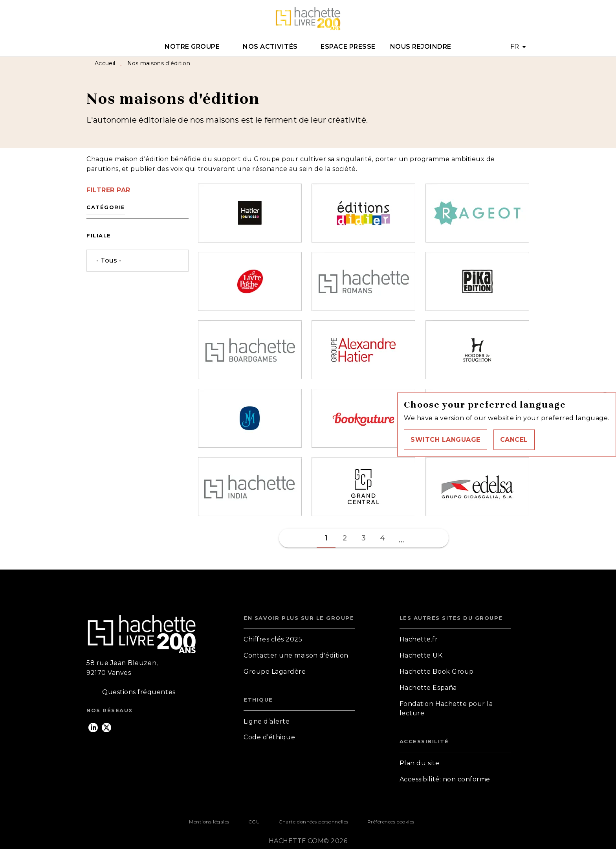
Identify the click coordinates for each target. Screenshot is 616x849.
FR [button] (515, 47)
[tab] (197, 47)
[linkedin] (93, 728)
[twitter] (106, 728)
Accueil (105, 63)
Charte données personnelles (313, 822)
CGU (254, 822)
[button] (445, 439)
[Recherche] (520, 19)
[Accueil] (308, 19)
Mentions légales (209, 822)
